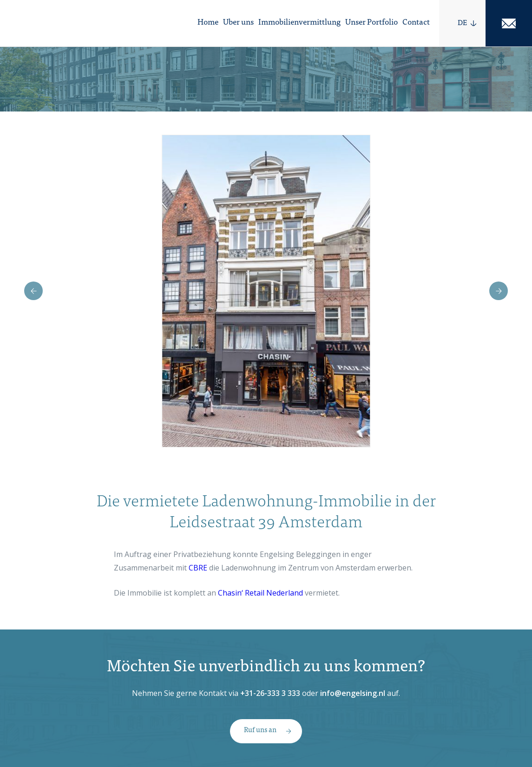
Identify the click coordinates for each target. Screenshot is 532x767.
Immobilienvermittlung (299, 23)
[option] (266, 291)
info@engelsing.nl (353, 693)
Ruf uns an (260, 731)
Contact (416, 23)
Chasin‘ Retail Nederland (260, 593)
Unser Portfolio (371, 23)
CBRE (198, 568)
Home (208, 23)
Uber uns (238, 23)
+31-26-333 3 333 (270, 693)
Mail (509, 23)
